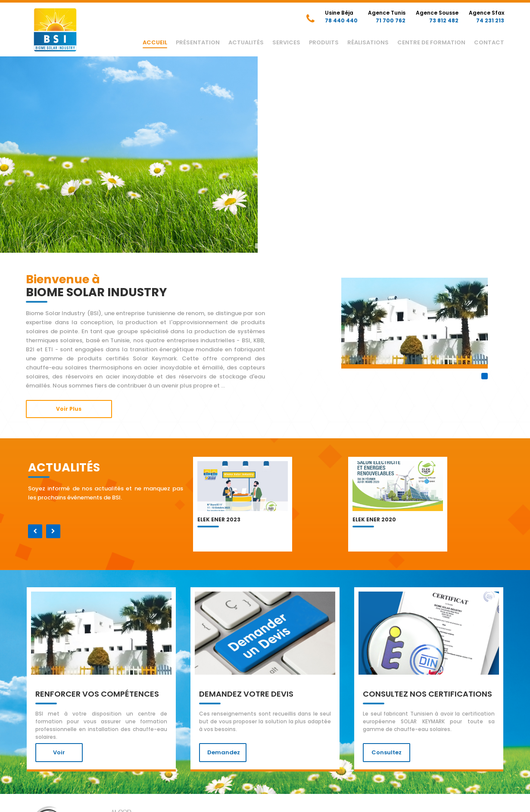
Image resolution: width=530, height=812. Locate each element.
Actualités (246, 42)
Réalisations (368, 42)
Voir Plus (69, 409)
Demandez (224, 752)
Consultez (387, 752)
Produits (324, 42)
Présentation (198, 42)
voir (59, 752)
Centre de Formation (431, 42)
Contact (489, 42)
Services (286, 42)
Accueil (155, 42)
